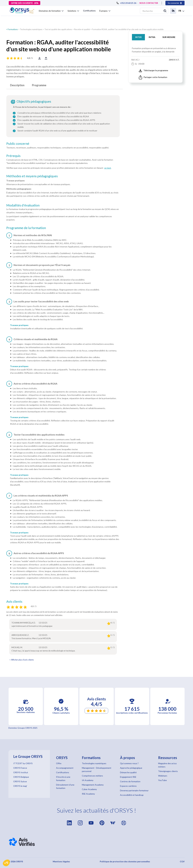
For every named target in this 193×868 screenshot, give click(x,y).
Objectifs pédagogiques (34, 101)
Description (17, 85)
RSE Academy (88, 794)
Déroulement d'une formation (65, 786)
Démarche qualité (128, 772)
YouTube (162, 780)
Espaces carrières (128, 786)
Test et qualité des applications (58, 29)
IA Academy (88, 780)
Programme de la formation (26, 228)
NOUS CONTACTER (149, 3)
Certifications (89, 11)
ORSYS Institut (21, 772)
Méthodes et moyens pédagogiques (32, 176)
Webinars (163, 776)
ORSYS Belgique (21, 777)
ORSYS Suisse (20, 781)
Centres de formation (130, 781)
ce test (108, 168)
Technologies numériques (31, 29)
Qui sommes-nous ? (129, 763)
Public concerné (18, 144)
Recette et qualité (82, 29)
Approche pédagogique (131, 768)
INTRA (152, 37)
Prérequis (13, 156)
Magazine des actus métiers (167, 765)
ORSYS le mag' (20, 786)
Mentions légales (61, 861)
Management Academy (93, 785)
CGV (182, 861)
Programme (39, 85)
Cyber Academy (89, 789)
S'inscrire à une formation (63, 779)
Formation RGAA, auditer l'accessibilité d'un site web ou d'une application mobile (128, 29)
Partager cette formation (153, 77)
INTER (138, 37)
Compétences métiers (92, 776)
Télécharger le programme (153, 71)
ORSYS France (20, 768)
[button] (6, 863)
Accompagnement (65, 768)
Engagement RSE (128, 777)
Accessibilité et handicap (132, 795)
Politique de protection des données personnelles (125, 861)
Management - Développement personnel (97, 770)
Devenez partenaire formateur (134, 790)
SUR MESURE (169, 37)
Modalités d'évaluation (23, 205)
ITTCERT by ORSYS (23, 763)
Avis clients (14, 601)
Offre (59, 763)
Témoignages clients (168, 771)
